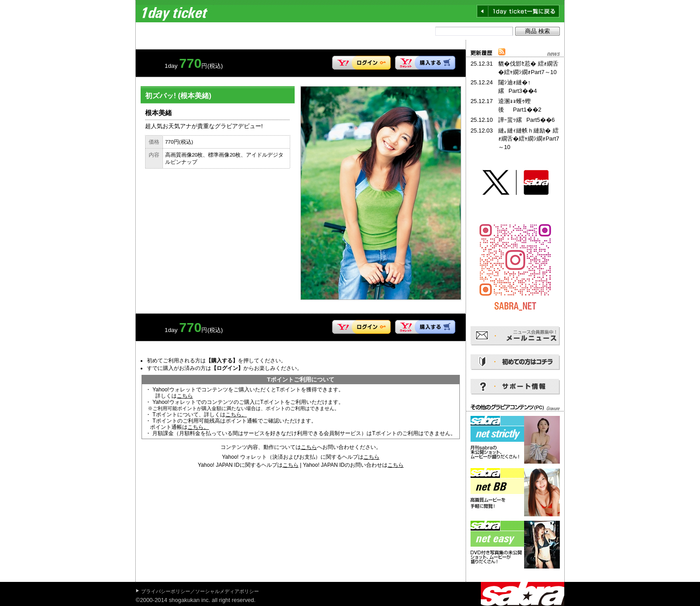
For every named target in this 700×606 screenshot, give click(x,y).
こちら (185, 396)
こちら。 (236, 415)
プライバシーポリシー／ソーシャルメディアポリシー (200, 591)
